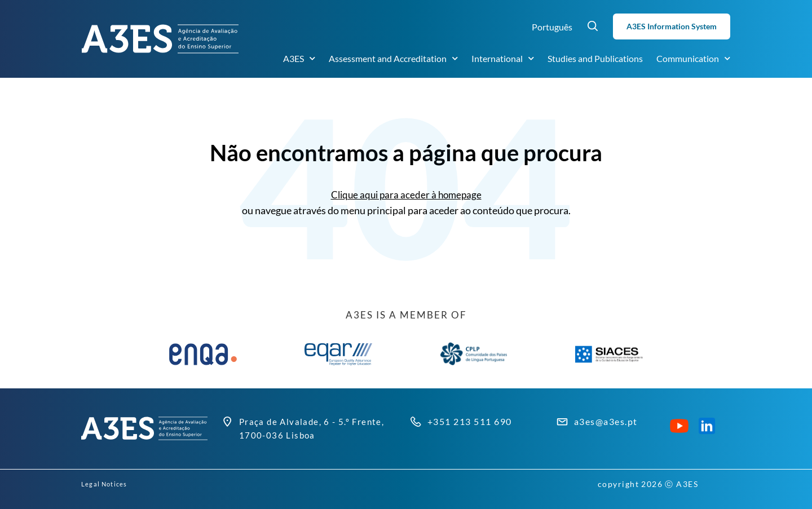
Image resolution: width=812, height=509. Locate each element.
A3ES (299, 59)
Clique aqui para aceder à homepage (406, 194)
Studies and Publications (595, 58)
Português (552, 27)
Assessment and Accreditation (393, 59)
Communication (693, 59)
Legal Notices (110, 484)
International (503, 59)
